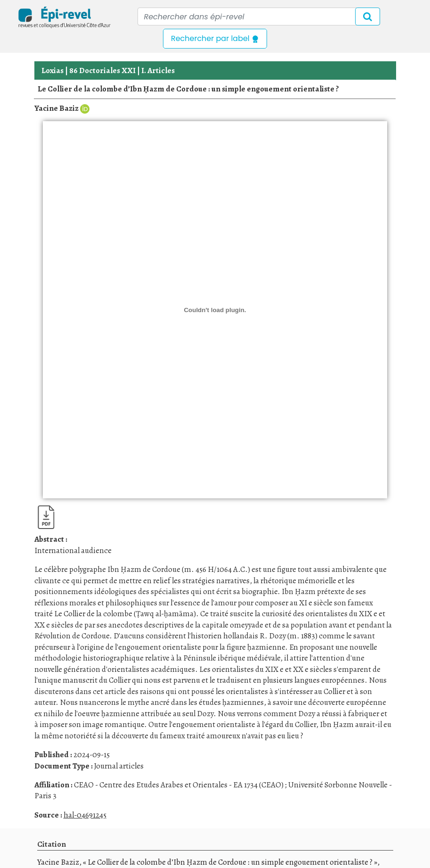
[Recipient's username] (259, 17)
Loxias (53, 70)
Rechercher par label (215, 38)
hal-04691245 (85, 815)
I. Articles (158, 70)
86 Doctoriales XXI (102, 70)
